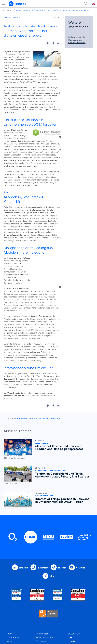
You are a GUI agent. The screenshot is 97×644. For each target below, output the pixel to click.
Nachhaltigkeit (14, 631)
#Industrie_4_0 (34, 405)
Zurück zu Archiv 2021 (12, 18)
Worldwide (41, 627)
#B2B (18, 405)
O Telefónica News (39, 10)
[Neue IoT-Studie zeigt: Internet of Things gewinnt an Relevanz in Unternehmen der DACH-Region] (47, 486)
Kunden (10, 635)
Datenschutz (74, 635)
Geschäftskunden (44, 624)
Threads (62, 554)
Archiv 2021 (51, 10)
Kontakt (71, 627)
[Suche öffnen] (86, 4)
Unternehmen (13, 624)
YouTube (81, 554)
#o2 (60, 405)
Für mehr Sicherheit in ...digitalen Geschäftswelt (73, 10)
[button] (48, 43)
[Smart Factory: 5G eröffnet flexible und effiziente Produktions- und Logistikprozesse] (47, 435)
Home (10, 620)
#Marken (42, 405)
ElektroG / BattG (76, 631)
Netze (9, 627)
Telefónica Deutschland (22, 10)
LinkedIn (24, 554)
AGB (70, 624)
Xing (52, 562)
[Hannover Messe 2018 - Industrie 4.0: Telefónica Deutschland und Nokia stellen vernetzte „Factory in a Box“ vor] (47, 461)
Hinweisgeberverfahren (79, 639)
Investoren (12, 639)
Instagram (43, 554)
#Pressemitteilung (52, 405)
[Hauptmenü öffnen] (4, 4)
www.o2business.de (77, 43)
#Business (24, 405)
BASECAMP (74, 620)
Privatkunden (42, 620)
